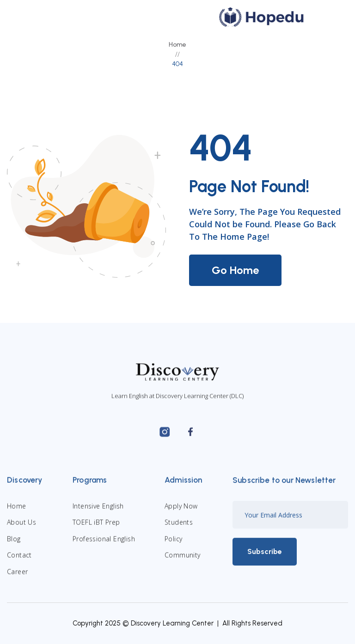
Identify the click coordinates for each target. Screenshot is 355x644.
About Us (21, 528)
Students (179, 528)
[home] (262, 17)
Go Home (235, 270)
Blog (14, 544)
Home (177, 45)
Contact (19, 561)
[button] (329, 17)
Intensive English (98, 512)
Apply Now (181, 512)
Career (17, 577)
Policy (173, 544)
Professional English (104, 544)
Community (183, 561)
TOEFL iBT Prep (96, 528)
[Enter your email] (290, 521)
